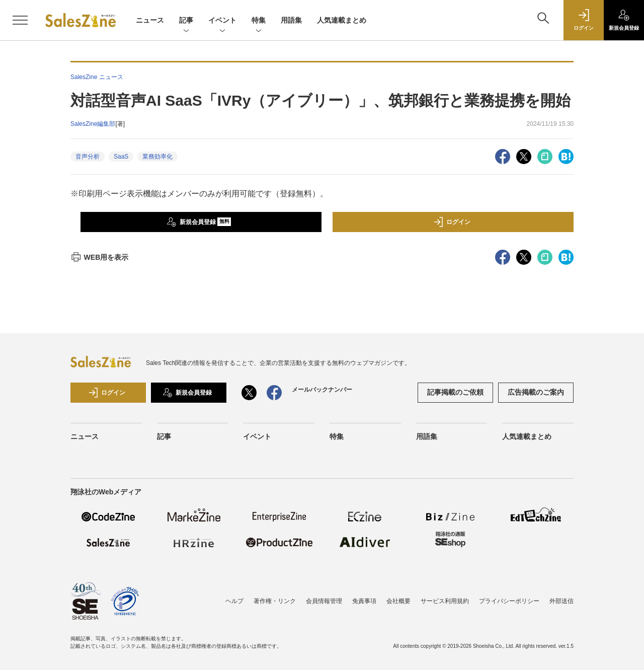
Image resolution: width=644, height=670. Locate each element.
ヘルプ (234, 601)
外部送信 (561, 601)
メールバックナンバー (322, 390)
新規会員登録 (199, 222)
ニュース (150, 20)
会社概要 (398, 601)
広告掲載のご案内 (536, 392)
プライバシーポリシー (509, 601)
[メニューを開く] (20, 20)
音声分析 (88, 157)
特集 (259, 21)
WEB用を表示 (99, 257)
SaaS (121, 157)
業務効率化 (157, 157)
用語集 (291, 20)
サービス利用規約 (445, 601)
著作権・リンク (275, 601)
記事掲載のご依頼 (455, 392)
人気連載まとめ (342, 20)
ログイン (452, 222)
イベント (222, 21)
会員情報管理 (324, 601)
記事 (186, 21)
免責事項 (364, 601)
